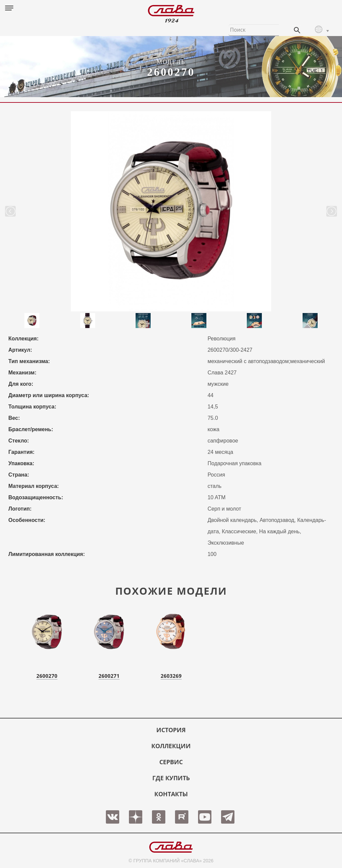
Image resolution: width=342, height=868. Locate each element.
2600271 (109, 676)
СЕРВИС (171, 762)
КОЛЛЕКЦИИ (171, 746)
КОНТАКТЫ (171, 794)
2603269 (171, 676)
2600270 (47, 676)
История (171, 730)
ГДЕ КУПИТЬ (171, 778)
